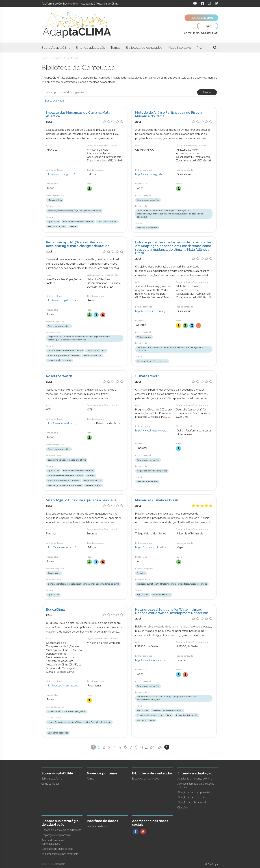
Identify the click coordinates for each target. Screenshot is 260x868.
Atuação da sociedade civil (192, 802)
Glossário (183, 808)
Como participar (50, 784)
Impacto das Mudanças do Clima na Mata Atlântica (78, 114)
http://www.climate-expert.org (151, 431)
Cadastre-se (209, 33)
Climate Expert (147, 376)
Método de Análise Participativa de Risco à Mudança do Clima (169, 114)
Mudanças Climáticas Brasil (157, 500)
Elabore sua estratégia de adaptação (61, 830)
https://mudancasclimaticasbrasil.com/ (151, 547)
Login (208, 26)
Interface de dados (97, 826)
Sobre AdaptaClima (56, 48)
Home (45, 58)
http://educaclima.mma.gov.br (62, 686)
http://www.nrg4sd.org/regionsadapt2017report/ (62, 300)
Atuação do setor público (191, 797)
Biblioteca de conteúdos (144, 48)
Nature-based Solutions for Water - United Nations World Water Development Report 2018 (173, 611)
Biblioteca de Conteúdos (146, 779)
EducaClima (55, 609)
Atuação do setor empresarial (194, 792)
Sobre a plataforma (52, 779)
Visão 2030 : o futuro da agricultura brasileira (81, 500)
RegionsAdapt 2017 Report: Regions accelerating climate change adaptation (78, 244)
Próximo (167, 747)
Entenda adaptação (90, 48)
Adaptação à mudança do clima (195, 779)
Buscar (207, 92)
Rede (201, 18)
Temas (115, 48)
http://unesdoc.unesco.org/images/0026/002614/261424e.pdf (151, 660)
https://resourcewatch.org (61, 423)
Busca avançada (54, 101)
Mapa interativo (179, 48)
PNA (200, 48)
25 (160, 747)
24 (152, 747)
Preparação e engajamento (56, 835)
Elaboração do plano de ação (57, 849)
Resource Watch (59, 376)
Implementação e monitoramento (60, 854)
